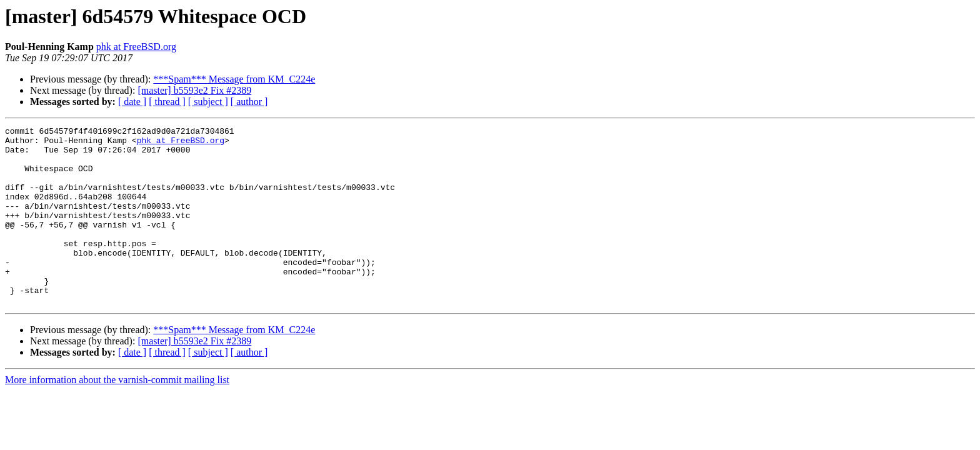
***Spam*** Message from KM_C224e (234, 79)
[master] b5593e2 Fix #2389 (194, 90)
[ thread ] (167, 102)
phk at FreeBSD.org (136, 47)
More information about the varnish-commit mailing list (117, 415)
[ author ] (249, 102)
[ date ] (132, 102)
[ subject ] (208, 102)
